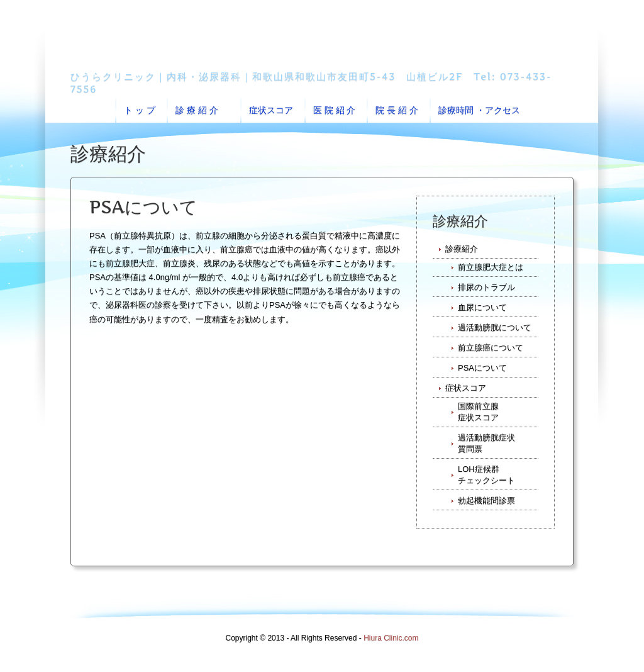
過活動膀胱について (495, 328)
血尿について (482, 307)
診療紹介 (462, 249)
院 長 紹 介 (397, 110)
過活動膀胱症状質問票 (486, 443)
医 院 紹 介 (335, 110)
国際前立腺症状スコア (478, 412)
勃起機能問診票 (486, 501)
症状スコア (271, 110)
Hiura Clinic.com (391, 638)
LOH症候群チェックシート (486, 475)
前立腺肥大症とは (491, 267)
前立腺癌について (491, 348)
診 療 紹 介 (199, 110)
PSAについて (482, 368)
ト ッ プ (140, 110)
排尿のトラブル (486, 287)
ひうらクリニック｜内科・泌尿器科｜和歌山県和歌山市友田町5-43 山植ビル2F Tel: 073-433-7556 (311, 83)
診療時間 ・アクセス (479, 110)
